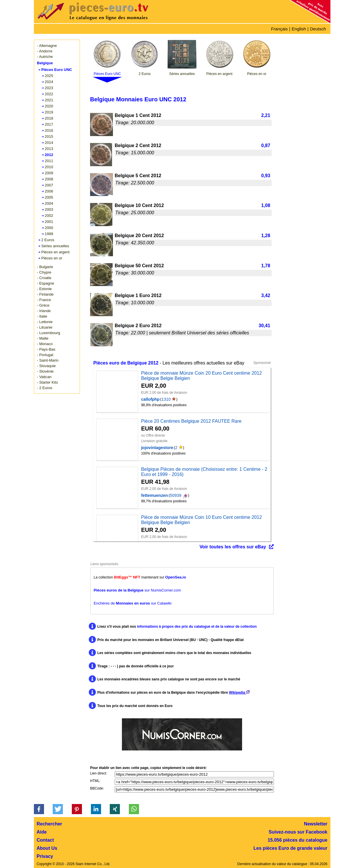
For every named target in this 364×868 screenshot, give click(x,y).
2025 (49, 76)
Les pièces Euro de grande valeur (290, 848)
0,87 (266, 145)
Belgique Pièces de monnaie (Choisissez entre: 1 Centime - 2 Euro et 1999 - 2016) (204, 472)
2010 (49, 167)
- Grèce (43, 305)
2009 (49, 173)
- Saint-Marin (48, 360)
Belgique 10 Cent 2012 (139, 205)
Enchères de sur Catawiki (132, 603)
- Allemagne (47, 46)
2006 (49, 191)
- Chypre (44, 272)
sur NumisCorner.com (137, 590)
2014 (49, 143)
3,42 (266, 295)
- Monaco (45, 344)
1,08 (266, 205)
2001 (49, 222)
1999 (49, 234)
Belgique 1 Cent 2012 (138, 115)
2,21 (266, 115)
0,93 (266, 176)
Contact (45, 840)
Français (279, 29)
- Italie (42, 316)
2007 (49, 185)
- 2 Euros (45, 388)
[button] (39, 809)
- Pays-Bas (46, 349)
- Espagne (46, 283)
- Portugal (45, 355)
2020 (49, 106)
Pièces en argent (56, 252)
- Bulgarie (45, 267)
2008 (49, 179)
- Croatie (44, 278)
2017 (49, 124)
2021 (49, 100)
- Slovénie (45, 371)
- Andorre (45, 51)
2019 (49, 112)
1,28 (266, 236)
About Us (47, 848)
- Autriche (45, 57)
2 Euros (48, 240)
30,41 (264, 326)
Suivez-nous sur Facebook (298, 832)
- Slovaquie (46, 366)
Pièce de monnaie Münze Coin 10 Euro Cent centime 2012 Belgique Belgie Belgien (201, 520)
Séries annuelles (55, 246)
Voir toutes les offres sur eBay (233, 547)
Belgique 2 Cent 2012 (138, 145)
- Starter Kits (47, 382)
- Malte (43, 338)
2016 (49, 130)
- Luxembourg (49, 333)
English (299, 29)
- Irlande (44, 311)
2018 (49, 118)
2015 (49, 137)
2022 (49, 94)
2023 (49, 88)
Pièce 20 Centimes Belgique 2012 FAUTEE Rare (191, 421)
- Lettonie (45, 322)
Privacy (45, 856)
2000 (49, 228)
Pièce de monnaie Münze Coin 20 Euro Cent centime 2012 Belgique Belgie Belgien (201, 376)
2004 (49, 203)
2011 (49, 161)
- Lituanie (45, 327)
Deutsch (318, 29)
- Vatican (44, 377)
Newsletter (316, 824)
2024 (49, 82)
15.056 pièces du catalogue (297, 840)
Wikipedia (239, 693)
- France (44, 300)
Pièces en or (52, 258)
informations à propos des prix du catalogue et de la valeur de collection (197, 627)
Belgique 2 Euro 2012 (138, 326)
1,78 (266, 266)
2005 (49, 197)
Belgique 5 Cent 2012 (138, 176)
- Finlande (45, 294)
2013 (49, 149)
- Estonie (44, 289)
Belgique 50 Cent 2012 (139, 266)
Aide (42, 832)
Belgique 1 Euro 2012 (138, 295)
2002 (49, 216)
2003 (49, 209)
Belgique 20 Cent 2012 (139, 236)
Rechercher (50, 824)
